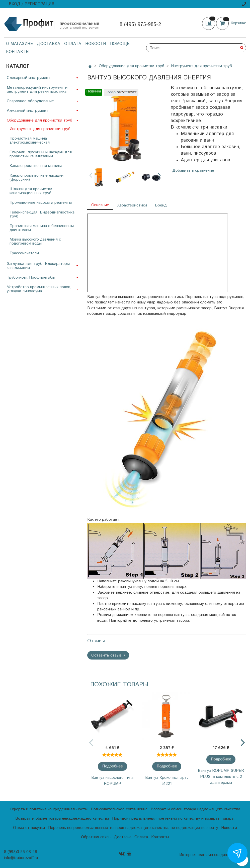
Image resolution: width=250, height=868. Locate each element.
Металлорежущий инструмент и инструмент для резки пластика (37, 90)
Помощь (120, 44)
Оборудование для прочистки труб (132, 66)
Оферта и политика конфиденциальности (49, 809)
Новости (96, 44)
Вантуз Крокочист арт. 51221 (167, 781)
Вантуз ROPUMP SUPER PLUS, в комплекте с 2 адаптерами (221, 777)
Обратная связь (96, 837)
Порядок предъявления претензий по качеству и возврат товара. (173, 819)
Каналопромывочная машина (36, 166)
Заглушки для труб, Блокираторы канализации (38, 266)
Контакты (18, 52)
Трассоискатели (24, 253)
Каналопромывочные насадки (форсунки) (36, 178)
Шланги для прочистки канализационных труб (31, 191)
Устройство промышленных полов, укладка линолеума (39, 289)
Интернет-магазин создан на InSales (213, 855)
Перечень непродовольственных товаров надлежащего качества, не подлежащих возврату (133, 828)
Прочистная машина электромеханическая (30, 140)
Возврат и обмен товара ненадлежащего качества (62, 819)
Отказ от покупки (29, 828)
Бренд (161, 205)
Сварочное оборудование (30, 101)
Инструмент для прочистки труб (201, 66)
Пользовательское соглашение (119, 809)
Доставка (49, 44)
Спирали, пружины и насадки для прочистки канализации (41, 154)
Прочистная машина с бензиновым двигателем (42, 228)
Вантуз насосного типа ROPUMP (112, 781)
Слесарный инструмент (29, 78)
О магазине (19, 44)
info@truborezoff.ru (21, 858)
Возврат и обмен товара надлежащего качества (195, 809)
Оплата (73, 44)
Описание (100, 205)
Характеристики (132, 205)
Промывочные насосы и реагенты (41, 203)
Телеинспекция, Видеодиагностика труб (42, 214)
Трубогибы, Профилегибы (31, 278)
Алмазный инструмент (28, 111)
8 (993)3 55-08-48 (21, 852)
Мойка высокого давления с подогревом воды (35, 241)
